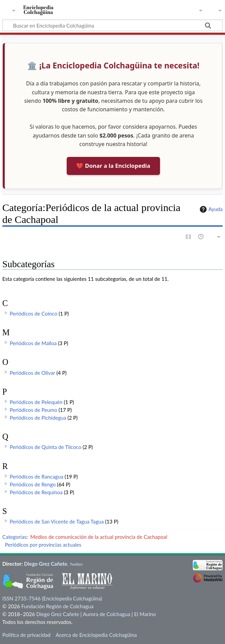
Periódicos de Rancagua (37, 477)
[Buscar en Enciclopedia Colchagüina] (112, 25)
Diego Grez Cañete (46, 564)
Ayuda (210, 209)
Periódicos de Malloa (33, 343)
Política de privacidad (26, 635)
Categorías (14, 537)
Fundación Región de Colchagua (57, 606)
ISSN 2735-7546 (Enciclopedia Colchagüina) (52, 598)
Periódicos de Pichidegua (38, 418)
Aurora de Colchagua (106, 614)
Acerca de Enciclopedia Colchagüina (96, 635)
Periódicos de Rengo (33, 484)
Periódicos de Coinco (34, 313)
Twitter (76, 564)
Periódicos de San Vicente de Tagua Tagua (57, 521)
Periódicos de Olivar (33, 373)
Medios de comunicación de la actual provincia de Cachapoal (99, 537)
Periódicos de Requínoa (36, 492)
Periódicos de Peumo (34, 410)
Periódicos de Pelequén (36, 402)
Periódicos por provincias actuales (43, 545)
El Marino (145, 614)
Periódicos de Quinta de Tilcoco (46, 447)
